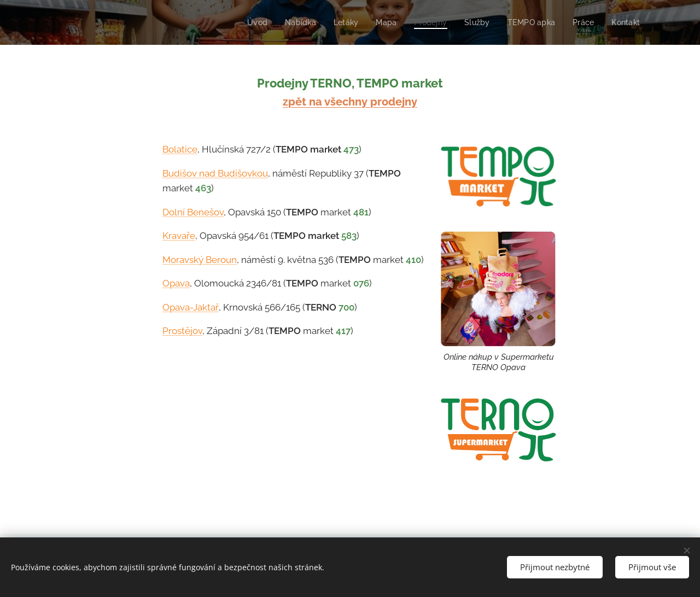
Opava (176, 283)
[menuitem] (247, 22)
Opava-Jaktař (191, 307)
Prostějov (182, 331)
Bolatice (180, 149)
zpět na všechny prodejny (350, 102)
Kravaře (179, 236)
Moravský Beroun (200, 260)
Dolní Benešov (193, 212)
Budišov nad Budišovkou (215, 173)
